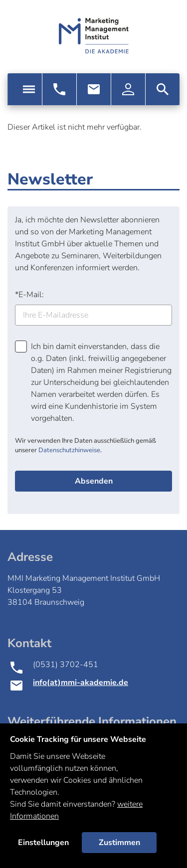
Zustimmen (119, 843)
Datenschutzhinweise (69, 450)
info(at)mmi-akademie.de (81, 683)
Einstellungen (43, 843)
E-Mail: (29, 295)
